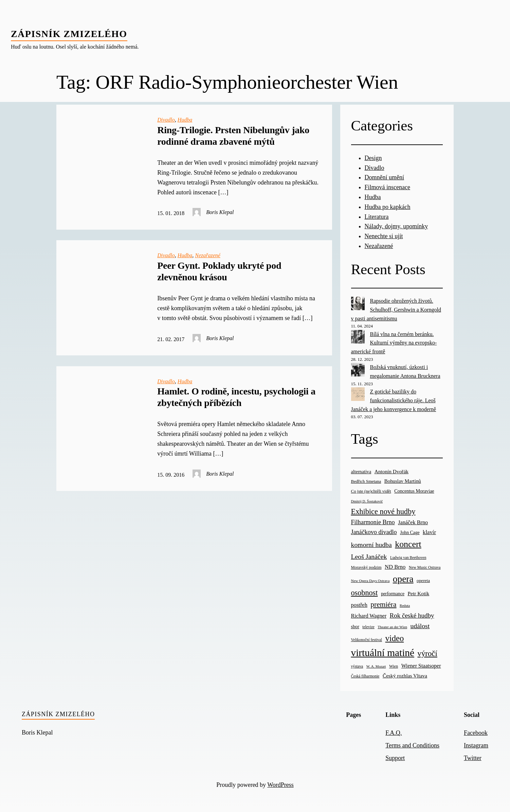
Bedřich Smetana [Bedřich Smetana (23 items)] (366, 481)
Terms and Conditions (412, 745)
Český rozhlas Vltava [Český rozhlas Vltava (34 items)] (405, 676)
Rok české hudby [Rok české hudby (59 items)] (412, 615)
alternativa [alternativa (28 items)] (361, 472)
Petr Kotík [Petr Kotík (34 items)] (419, 593)
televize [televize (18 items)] (368, 627)
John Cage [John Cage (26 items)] (410, 533)
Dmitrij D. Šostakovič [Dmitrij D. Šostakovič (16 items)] (367, 501)
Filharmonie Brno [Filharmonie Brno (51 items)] (373, 522)
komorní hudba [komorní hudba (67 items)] (371, 545)
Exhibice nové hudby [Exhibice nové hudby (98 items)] (383, 511)
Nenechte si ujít (384, 236)
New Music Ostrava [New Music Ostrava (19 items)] (425, 568)
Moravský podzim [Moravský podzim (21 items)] (366, 567)
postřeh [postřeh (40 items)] (359, 605)
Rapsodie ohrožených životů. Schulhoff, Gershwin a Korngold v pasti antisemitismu (396, 310)
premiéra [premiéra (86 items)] (383, 604)
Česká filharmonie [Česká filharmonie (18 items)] (365, 676)
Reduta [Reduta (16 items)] (405, 606)
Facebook (476, 733)
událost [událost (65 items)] (420, 626)
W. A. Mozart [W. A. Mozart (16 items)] (376, 666)
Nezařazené (208, 255)
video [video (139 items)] (395, 638)
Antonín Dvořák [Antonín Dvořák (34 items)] (391, 471)
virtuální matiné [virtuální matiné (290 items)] (383, 653)
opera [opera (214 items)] (403, 579)
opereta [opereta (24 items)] (423, 580)
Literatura (377, 217)
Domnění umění (384, 177)
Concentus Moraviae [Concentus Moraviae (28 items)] (414, 491)
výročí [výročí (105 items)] (427, 654)
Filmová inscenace (387, 187)
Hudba (185, 120)
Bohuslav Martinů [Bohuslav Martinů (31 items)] (403, 481)
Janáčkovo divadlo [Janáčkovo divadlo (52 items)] (374, 532)
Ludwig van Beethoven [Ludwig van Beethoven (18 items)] (408, 558)
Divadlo (166, 120)
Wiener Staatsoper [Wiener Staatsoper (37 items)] (421, 666)
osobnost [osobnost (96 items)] (365, 593)
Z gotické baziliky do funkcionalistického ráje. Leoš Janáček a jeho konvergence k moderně (394, 400)
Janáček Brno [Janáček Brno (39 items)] (413, 522)
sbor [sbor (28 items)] (355, 626)
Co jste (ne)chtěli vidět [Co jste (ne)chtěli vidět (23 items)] (371, 491)
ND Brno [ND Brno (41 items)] (395, 567)
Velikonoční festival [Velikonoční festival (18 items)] (367, 640)
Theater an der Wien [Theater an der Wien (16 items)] (392, 627)
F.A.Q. (394, 733)
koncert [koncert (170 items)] (408, 544)
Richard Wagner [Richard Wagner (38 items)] (369, 616)
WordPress (280, 785)
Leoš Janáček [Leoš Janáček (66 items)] (369, 557)
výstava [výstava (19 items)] (357, 666)
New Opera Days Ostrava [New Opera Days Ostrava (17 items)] (370, 581)
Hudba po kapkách (388, 207)
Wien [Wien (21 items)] (394, 666)
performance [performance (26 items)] (393, 594)
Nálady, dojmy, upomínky (396, 226)
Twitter (473, 758)
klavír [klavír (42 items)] (429, 532)
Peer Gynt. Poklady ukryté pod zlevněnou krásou (219, 271)
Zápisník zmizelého (69, 34)
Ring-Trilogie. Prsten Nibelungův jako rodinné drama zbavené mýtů (233, 136)
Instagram (476, 745)
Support (395, 758)
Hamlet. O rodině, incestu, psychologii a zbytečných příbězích (236, 397)
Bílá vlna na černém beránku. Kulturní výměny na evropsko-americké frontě (394, 343)
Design (373, 158)
